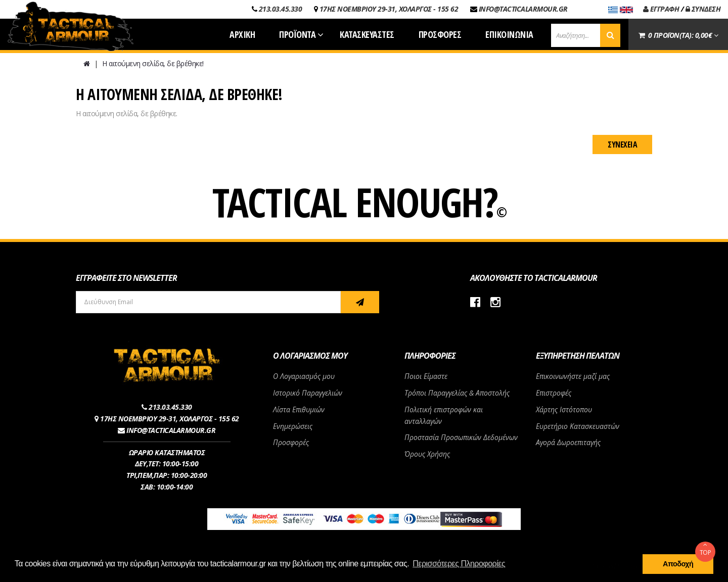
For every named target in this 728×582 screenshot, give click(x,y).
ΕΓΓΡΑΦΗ (661, 9)
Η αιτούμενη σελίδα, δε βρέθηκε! (153, 63)
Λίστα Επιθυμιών (299, 409)
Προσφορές (291, 442)
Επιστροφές (554, 393)
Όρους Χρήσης (427, 454)
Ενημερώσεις (293, 426)
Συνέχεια (622, 144)
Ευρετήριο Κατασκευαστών (578, 426)
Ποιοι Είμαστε (426, 376)
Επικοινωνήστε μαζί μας (573, 376)
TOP (705, 549)
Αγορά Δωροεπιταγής (568, 442)
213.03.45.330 (281, 9)
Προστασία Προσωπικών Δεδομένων (461, 437)
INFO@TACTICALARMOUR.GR (523, 9)
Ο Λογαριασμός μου (304, 376)
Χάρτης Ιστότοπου (564, 409)
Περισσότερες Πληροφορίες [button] (459, 564)
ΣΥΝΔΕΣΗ (703, 9)
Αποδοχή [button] (678, 564)
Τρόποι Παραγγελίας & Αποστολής (457, 393)
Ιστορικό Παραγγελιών (308, 393)
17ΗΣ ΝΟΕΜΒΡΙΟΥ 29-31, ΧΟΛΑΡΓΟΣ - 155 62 (389, 9)
